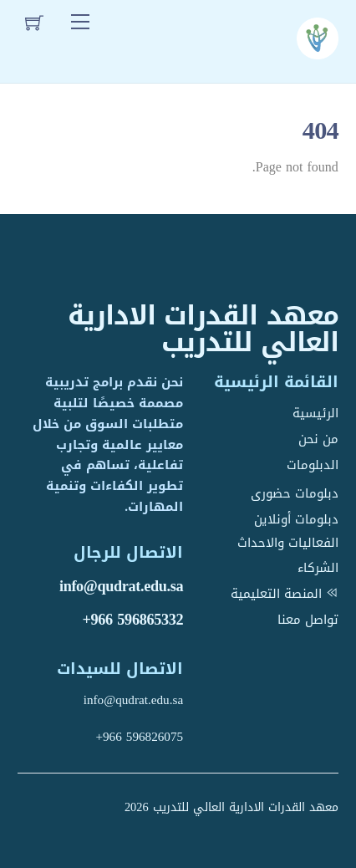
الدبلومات (313, 465)
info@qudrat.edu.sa (121, 586)
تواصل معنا (308, 620)
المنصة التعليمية (285, 594)
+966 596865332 (132, 620)
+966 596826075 (139, 737)
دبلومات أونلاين (296, 519)
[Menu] (80, 23)
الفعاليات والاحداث (288, 543)
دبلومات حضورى (295, 493)
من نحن (318, 439)
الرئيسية (315, 413)
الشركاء (318, 568)
